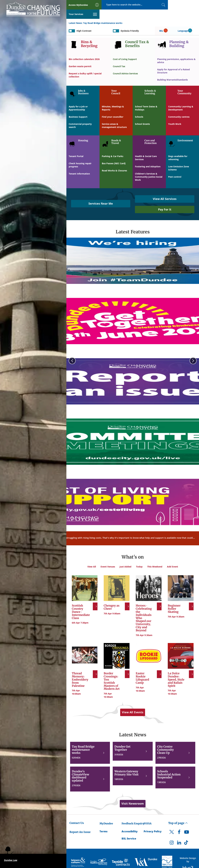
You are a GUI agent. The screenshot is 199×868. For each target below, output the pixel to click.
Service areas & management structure (114, 116)
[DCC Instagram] (172, 834)
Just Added (125, 557)
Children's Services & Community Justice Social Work (149, 168)
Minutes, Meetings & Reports (113, 99)
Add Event (172, 557)
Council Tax (119, 57)
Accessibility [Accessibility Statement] (130, 822)
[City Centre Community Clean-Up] (175, 744)
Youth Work (175, 115)
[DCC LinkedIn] (179, 834)
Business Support (78, 108)
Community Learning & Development (181, 99)
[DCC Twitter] (172, 825)
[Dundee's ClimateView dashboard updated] (90, 770)
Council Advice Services (125, 64)
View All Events (133, 703)
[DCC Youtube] (187, 824)
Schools (139, 108)
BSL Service (129, 829)
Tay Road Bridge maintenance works (103, 14)
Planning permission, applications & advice (176, 51)
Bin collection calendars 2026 (84, 50)
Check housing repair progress (80, 156)
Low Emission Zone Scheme (179, 159)
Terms (103, 822)
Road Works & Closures (114, 161)
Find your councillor (113, 108)
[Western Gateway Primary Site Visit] (133, 767)
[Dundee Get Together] (133, 742)
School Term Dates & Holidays (146, 99)
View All (91, 557)
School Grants (142, 115)
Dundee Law (11, 860)
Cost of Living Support (125, 50)
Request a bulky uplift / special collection (85, 66)
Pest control (175, 168)
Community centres (179, 108)
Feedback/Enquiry (133, 814)
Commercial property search (80, 116)
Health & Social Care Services (146, 149)
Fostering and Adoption (148, 157)
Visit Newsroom (133, 794)
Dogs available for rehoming (178, 149)
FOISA (148, 814)
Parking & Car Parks (113, 147)
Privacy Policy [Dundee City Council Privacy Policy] (153, 822)
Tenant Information (79, 164)
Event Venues (108, 557)
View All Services (165, 190)
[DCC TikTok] (187, 834)
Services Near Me (101, 194)
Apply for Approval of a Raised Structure (174, 62)
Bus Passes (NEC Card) (114, 154)
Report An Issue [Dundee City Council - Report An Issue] (80, 823)
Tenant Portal (76, 147)
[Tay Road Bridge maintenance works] (90, 744)
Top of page (178, 814)
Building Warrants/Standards (173, 71)
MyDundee (106, 814)
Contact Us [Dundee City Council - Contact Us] (77, 814)
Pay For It (165, 200)
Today (139, 557)
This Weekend (155, 557)
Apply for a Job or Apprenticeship (78, 99)
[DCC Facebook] (179, 824)
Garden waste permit (80, 57)
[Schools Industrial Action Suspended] (175, 768)
